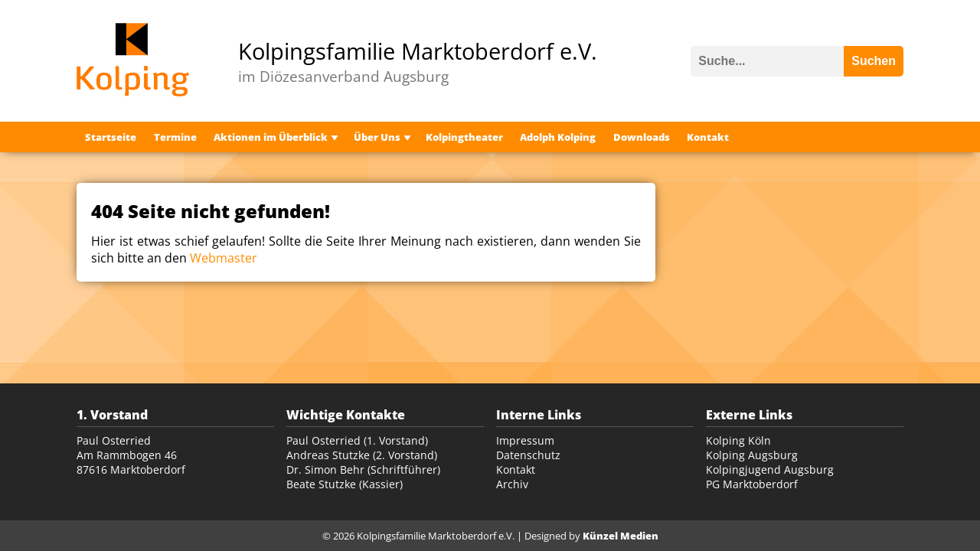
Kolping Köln (738, 440)
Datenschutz (528, 455)
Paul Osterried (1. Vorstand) (357, 440)
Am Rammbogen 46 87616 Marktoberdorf (131, 462)
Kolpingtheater (464, 137)
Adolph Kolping (558, 137)
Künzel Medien (621, 536)
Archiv (512, 484)
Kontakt (708, 137)
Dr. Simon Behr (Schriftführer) (363, 469)
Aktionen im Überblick (271, 137)
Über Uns (377, 137)
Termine (175, 137)
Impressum (525, 440)
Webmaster (224, 258)
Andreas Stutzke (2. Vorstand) (362, 455)
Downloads (642, 137)
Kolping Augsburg (752, 455)
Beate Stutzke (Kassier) (345, 484)
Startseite (111, 137)
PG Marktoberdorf (752, 484)
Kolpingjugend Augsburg (770, 469)
